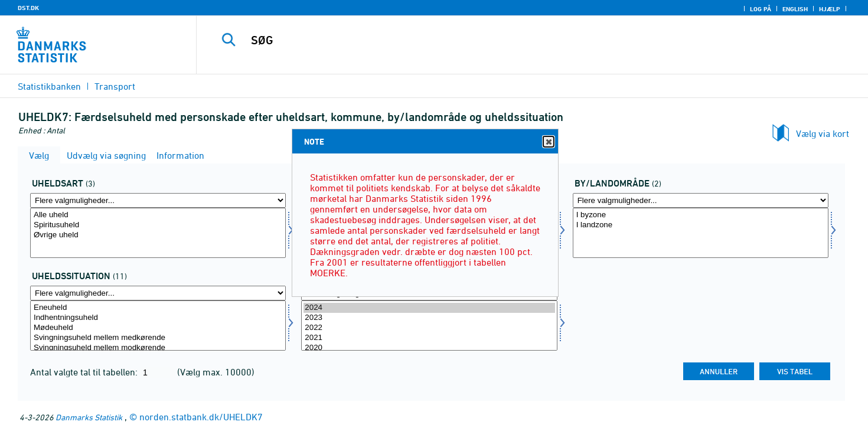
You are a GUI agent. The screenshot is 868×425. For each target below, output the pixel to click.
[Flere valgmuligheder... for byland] (701, 200)
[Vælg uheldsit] (158, 326)
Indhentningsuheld (158, 318)
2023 (429, 318)
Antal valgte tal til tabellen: (85, 372)
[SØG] (511, 40)
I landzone (701, 225)
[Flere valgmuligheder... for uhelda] (158, 200)
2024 (429, 308)
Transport (115, 86)
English (795, 9)
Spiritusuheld (158, 225)
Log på (761, 9)
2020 (429, 348)
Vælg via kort (823, 133)
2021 (429, 338)
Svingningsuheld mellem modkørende (158, 348)
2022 (429, 328)
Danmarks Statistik (89, 417)
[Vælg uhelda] (158, 233)
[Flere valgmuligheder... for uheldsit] (158, 293)
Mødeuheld (158, 328)
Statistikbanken (49, 86)
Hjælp (830, 9)
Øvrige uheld (158, 235)
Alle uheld (158, 215)
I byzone (701, 215)
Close (548, 142)
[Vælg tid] (429, 326)
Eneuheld (158, 308)
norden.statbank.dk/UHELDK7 (201, 417)
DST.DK (28, 8)
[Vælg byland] (701, 233)
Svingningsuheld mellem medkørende (158, 338)
